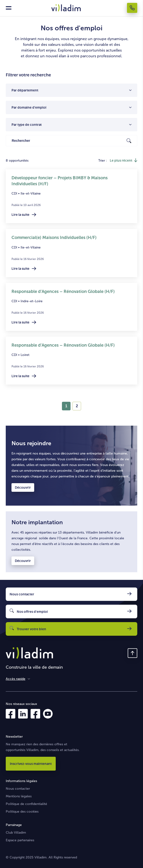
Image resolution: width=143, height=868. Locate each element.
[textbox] (70, 90)
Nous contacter (18, 789)
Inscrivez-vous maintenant (31, 764)
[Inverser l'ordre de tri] (124, 160)
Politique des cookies (22, 812)
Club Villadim (16, 833)
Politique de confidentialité (26, 804)
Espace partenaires (20, 840)
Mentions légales (19, 796)
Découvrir (23, 487)
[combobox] (70, 90)
